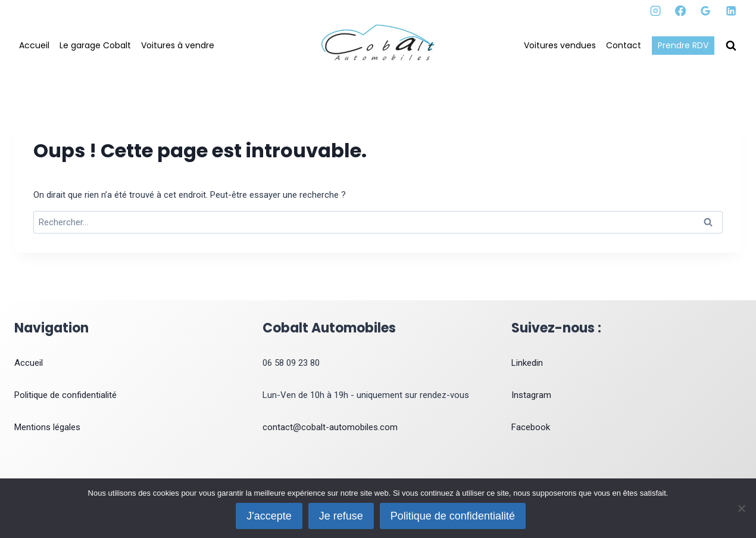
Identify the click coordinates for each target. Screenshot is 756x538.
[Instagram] (656, 11)
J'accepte (269, 516)
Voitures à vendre (178, 45)
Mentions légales (47, 427)
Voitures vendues (560, 45)
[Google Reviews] (706, 11)
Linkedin (527, 363)
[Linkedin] (731, 11)
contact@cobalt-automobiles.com (330, 427)
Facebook (531, 427)
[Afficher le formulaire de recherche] (731, 46)
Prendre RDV (683, 45)
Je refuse (341, 516)
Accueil (34, 45)
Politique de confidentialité (65, 395)
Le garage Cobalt (95, 45)
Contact (624, 45)
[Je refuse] (741, 508)
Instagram (531, 395)
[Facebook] (681, 11)
